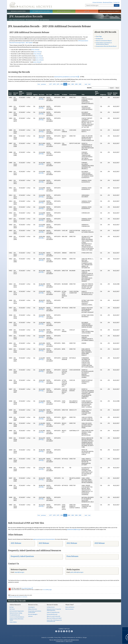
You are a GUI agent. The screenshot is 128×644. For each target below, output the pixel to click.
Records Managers (33, 614)
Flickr (72, 631)
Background (99, 39)
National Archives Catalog (16, 613)
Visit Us (87, 11)
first (39, 84)
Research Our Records (18, 11)
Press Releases (72, 556)
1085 (80, 84)
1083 (73, 84)
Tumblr (64, 631)
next (86, 84)
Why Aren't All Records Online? (54, 618)
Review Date (115, 94)
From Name (73, 95)
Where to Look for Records (54, 616)
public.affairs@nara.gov (77, 572)
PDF (40, 99)
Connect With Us (64, 629)
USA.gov (85, 637)
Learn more (113, 641)
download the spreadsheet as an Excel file (66, 77)
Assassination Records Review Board (106, 46)
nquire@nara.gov (20, 572)
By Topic (12, 607)
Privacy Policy (58, 637)
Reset (117, 88)
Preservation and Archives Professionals (35, 612)
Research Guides (52, 605)
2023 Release (44, 543)
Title (83, 95)
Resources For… (33, 605)
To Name (64, 95)
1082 (69, 84)
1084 (76, 84)
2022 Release (72, 543)
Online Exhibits (13, 622)
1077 (51, 84)
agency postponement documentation (44, 539)
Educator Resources (64, 11)
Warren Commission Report (104, 41)
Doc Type (49, 95)
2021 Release (100, 543)
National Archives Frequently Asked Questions (54, 610)
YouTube (67, 631)
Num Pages (97, 93)
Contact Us (116, 2)
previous (43, 84)
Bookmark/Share (108, 2)
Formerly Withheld (29, 94)
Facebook (56, 631)
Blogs (69, 631)
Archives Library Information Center (17, 619)
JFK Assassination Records (32, 20)
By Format (12, 609)
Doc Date (42, 95)
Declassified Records (52, 614)
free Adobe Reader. (27, 588)
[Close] (126, 629)
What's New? (70, 605)
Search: (89, 88)
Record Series (110, 94)
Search (117, 5)
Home (11, 20)
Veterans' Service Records (41, 11)
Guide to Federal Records (53, 612)
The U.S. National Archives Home (31, 5)
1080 (62, 84)
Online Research (15, 605)
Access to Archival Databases (17, 617)
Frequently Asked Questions (22, 556)
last (89, 84)
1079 (58, 84)
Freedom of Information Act (69, 637)
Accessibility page (47, 590)
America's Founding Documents (110, 11)
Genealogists (32, 607)
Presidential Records (15, 615)
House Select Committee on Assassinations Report (104, 43)
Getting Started (51, 607)
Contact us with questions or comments (18, 597)
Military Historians (33, 609)
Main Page (99, 36)
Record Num (16, 94)
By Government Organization (17, 611)
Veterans (30, 616)
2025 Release (16, 543)
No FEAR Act (79, 637)
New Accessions (70, 609)
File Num (57, 95)
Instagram (61, 631)
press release (35, 50)
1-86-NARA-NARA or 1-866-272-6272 (64, 642)
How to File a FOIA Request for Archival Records (54, 621)
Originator (103, 95)
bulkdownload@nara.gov (74, 529)
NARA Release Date (21, 93)
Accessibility (50, 637)
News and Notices (70, 607)
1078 (54, 84)
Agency (35, 95)
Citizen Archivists (97, 2)
